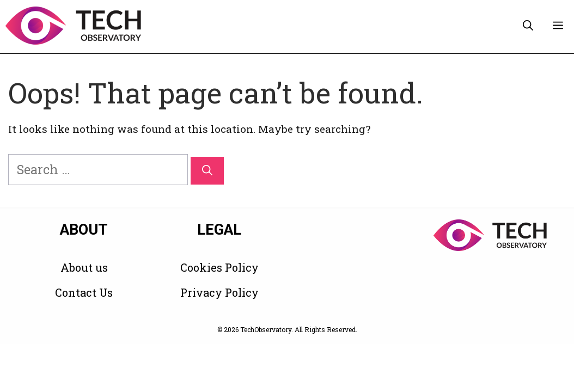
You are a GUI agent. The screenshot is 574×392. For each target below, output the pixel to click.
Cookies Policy (219, 267)
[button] (528, 26)
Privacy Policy (219, 292)
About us (84, 267)
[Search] (207, 171)
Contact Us (84, 292)
